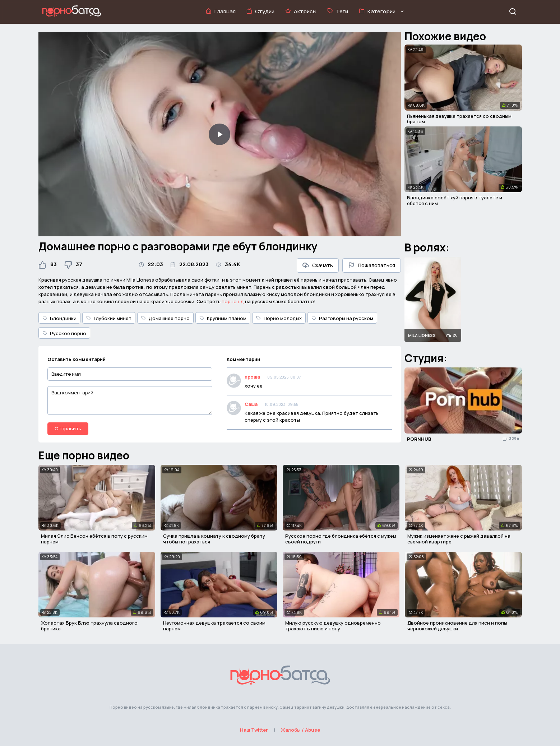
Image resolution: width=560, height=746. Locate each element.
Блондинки (59, 318)
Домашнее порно (165, 318)
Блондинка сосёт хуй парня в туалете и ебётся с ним (455, 200)
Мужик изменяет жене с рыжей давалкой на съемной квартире (459, 539)
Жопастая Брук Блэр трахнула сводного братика (89, 626)
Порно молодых (279, 318)
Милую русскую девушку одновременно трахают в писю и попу (333, 626)
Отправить (68, 428)
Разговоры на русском (342, 318)
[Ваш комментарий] (130, 400)
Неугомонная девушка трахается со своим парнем (214, 626)
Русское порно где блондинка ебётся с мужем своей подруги (341, 539)
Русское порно (64, 333)
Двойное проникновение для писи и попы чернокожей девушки (457, 626)
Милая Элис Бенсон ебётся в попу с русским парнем (94, 539)
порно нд (233, 301)
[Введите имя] (130, 374)
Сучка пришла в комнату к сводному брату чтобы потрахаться (214, 539)
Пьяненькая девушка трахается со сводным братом (459, 119)
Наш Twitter (254, 730)
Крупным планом (223, 318)
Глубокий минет (109, 318)
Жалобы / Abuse (300, 730)
